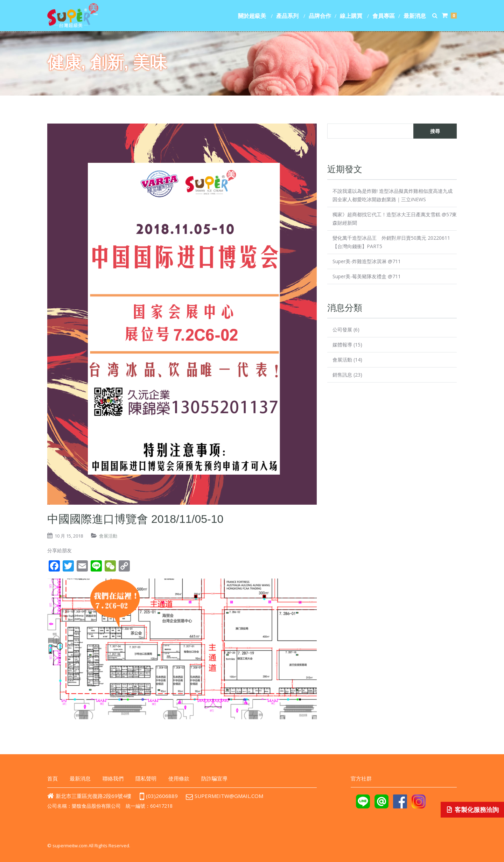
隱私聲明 (146, 778)
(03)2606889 (159, 796)
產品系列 (287, 16)
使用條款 (179, 778)
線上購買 (351, 16)
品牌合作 (320, 16)
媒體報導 (342, 345)
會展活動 (108, 536)
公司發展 (342, 330)
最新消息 (415, 16)
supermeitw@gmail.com (231, 796)
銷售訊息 (342, 375)
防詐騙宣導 (214, 778)
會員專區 (384, 16)
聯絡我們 (113, 778)
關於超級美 (252, 16)
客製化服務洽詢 (472, 810)
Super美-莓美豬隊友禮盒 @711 (367, 276)
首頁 (52, 778)
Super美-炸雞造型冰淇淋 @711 (367, 261)
